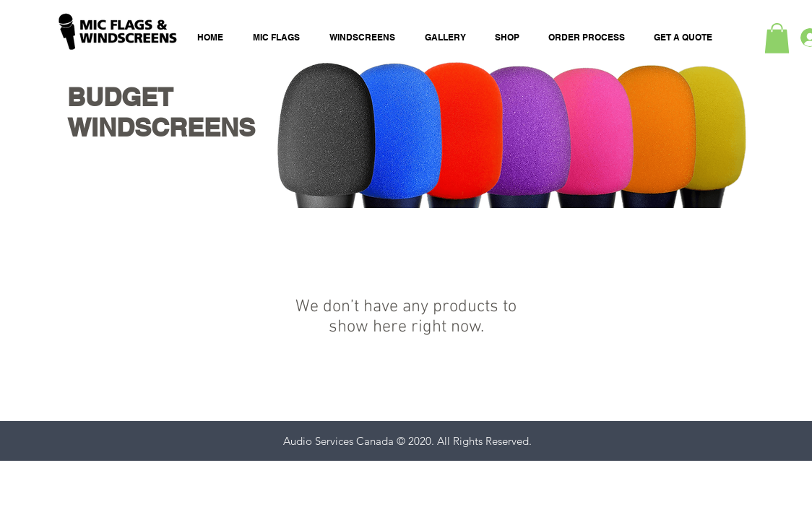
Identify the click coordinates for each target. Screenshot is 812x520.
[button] (777, 38)
